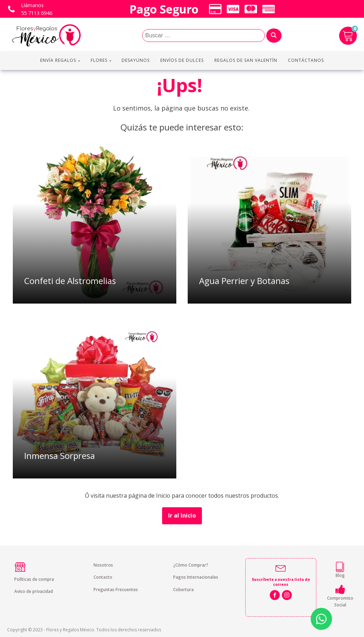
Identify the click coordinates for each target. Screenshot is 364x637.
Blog (340, 575)
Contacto (103, 577)
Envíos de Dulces (182, 60)
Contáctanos (306, 60)
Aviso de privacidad (34, 591)
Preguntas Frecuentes (116, 590)
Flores (99, 60)
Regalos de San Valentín (246, 60)
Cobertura (183, 590)
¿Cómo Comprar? (191, 565)
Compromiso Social (340, 601)
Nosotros (103, 565)
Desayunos (136, 60)
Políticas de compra (34, 579)
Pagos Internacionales (196, 577)
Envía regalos (58, 60)
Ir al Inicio (182, 515)
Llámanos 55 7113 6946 (37, 9)
